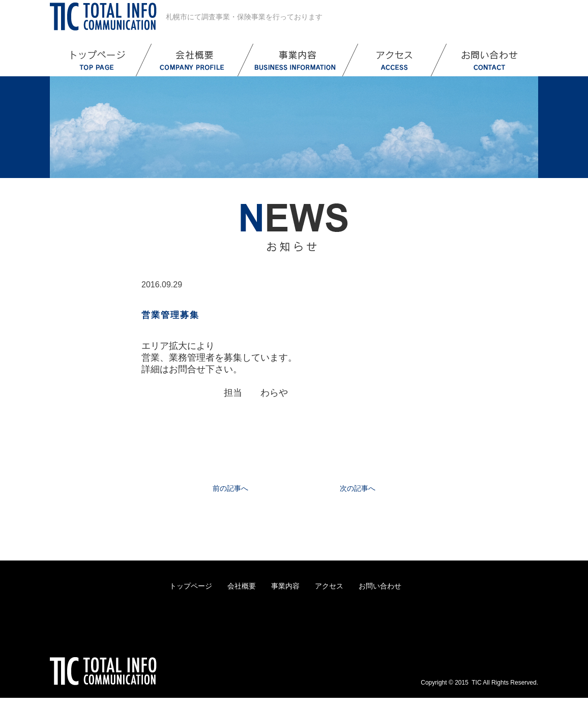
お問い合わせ (380, 586)
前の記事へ (230, 488)
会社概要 (242, 586)
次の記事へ (358, 488)
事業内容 (285, 586)
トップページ (191, 586)
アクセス (329, 586)
